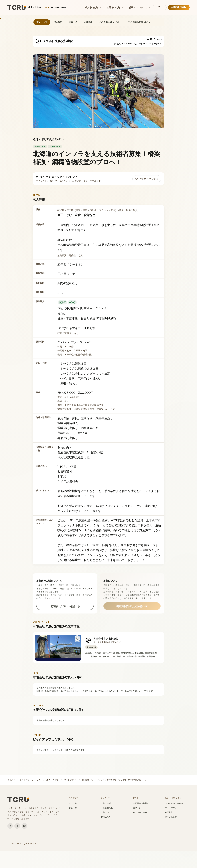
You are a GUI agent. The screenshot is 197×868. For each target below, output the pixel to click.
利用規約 (169, 812)
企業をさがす (115, 7)
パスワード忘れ (140, 812)
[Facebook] (24, 826)
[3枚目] (99, 126)
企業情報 (88, 22)
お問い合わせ (171, 817)
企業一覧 (73, 808)
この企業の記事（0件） (139, 22)
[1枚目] (96, 126)
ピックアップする (147, 181)
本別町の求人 (55, 149)
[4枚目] (101, 126)
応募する (73, 22)
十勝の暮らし (107, 808)
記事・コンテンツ (140, 7)
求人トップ (42, 22)
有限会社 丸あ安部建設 (106, 642)
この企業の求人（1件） (110, 22)
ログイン (160, 7)
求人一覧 (73, 803)
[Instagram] (17, 826)
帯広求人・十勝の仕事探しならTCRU (24, 780)
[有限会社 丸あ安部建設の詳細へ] (58, 651)
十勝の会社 (106, 803)
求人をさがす (93, 7)
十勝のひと (106, 812)
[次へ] (160, 91)
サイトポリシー (172, 808)
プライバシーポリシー (175, 803)
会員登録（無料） (179, 7)
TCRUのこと (107, 817)
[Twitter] (10, 826)
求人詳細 (58, 22)
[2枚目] (98, 126)
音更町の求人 (40, 149)
